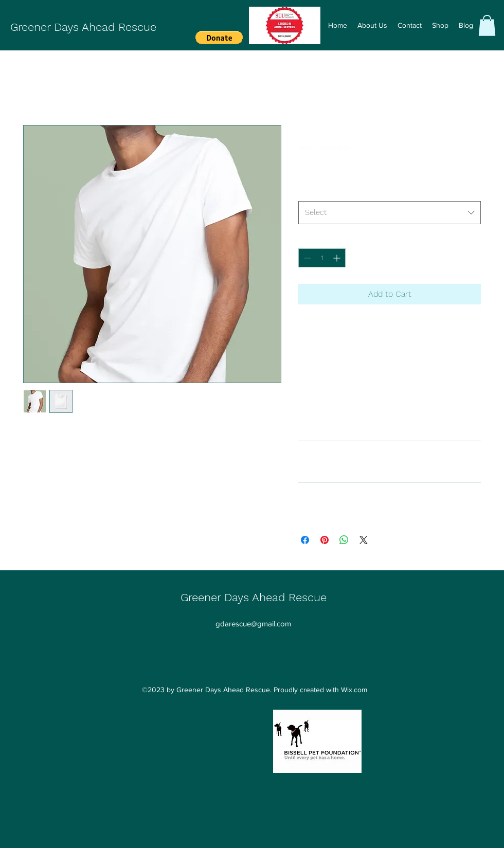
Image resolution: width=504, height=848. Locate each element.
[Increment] (338, 258)
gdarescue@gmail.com (253, 624)
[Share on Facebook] (305, 540)
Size (305, 192)
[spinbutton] (322, 258)
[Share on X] (364, 540)
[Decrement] (306, 258)
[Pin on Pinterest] (325, 540)
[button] (219, 38)
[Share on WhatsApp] (344, 540)
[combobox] (390, 212)
